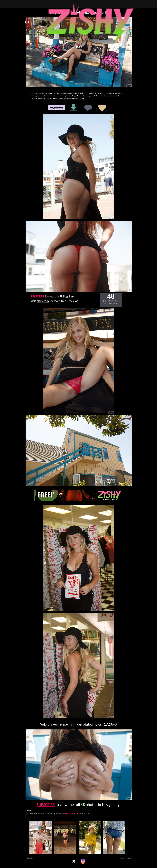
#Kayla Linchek (57, 108)
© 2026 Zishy (29, 858)
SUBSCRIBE (37, 296)
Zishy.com (43, 301)
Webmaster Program (126, 858)
